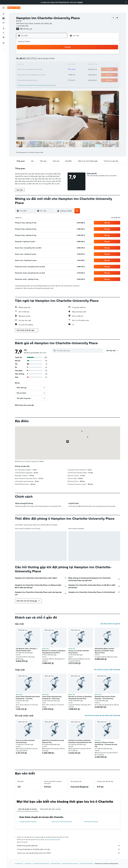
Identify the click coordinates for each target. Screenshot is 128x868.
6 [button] (31, 60)
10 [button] (51, 60)
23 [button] (46, 70)
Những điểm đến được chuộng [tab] (50, 809)
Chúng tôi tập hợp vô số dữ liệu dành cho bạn (69, 849)
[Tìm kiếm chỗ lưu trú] (4, 18)
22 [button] (41, 70)
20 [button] (31, 70)
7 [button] (36, 60)
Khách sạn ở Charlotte (91, 822)
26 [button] (61, 70)
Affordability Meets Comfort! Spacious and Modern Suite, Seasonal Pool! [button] (104, 651)
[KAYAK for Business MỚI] (4, 37)
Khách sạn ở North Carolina (70, 864)
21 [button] (36, 70)
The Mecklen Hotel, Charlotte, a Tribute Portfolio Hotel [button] (27, 650)
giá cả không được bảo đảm (52, 840)
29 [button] (41, 74)
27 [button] (31, 74)
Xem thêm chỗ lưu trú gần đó (110, 624)
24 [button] (51, 70)
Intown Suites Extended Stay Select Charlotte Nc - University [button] (28, 698)
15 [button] (41, 65)
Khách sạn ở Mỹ (56, 864)
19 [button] (61, 65)
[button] (126, 2)
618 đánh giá (28, 29)
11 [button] (56, 60)
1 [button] (41, 55)
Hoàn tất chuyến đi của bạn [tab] (28, 809)
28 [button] (36, 74)
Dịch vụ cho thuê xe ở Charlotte (62, 822)
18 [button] (56, 65)
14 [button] (36, 65)
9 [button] (46, 60)
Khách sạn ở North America (41, 864)
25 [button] (56, 70)
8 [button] (41, 60)
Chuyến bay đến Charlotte (28, 822)
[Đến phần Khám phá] (4, 28)
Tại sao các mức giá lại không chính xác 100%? (69, 853)
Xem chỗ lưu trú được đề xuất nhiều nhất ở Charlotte (102, 715)
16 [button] (46, 65)
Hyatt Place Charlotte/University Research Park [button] (53, 741)
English (80, 2)
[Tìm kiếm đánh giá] (79, 351)
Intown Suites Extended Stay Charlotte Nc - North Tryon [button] (52, 698)
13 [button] (31, 65)
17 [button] (51, 65)
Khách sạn (28, 864)
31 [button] (51, 74)
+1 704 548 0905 (22, 26)
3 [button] (51, 55)
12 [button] (61, 60)
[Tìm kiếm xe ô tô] (4, 23)
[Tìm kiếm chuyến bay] (4, 14)
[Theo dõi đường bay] (4, 33)
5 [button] (61, 55)
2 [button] (46, 55)
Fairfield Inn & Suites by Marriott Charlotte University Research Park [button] (80, 741)
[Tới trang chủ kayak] (14, 8)
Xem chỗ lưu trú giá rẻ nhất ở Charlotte (107, 670)
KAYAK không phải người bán (69, 846)
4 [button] (56, 55)
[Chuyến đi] (4, 43)
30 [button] (46, 74)
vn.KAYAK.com (19, 864)
